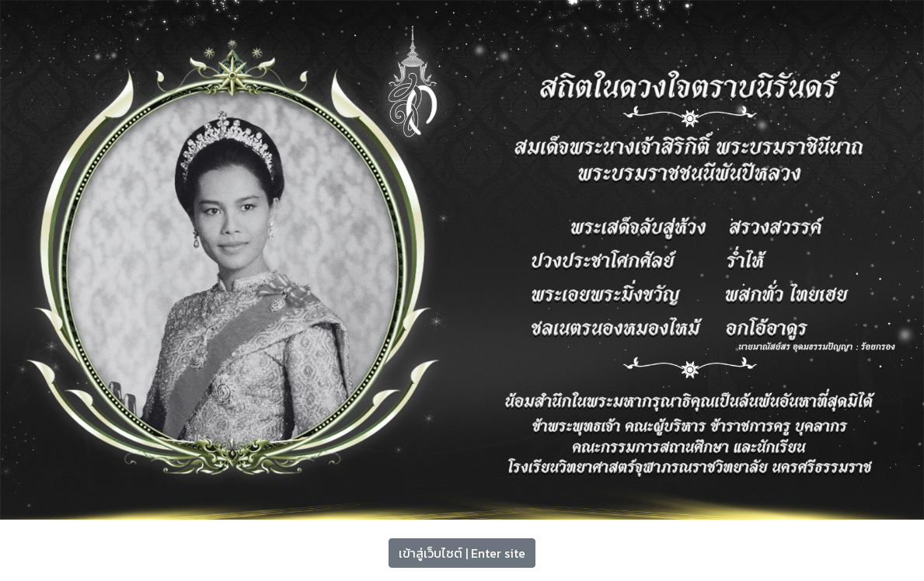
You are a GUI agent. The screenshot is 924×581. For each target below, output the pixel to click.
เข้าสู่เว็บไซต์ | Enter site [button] (462, 553)
